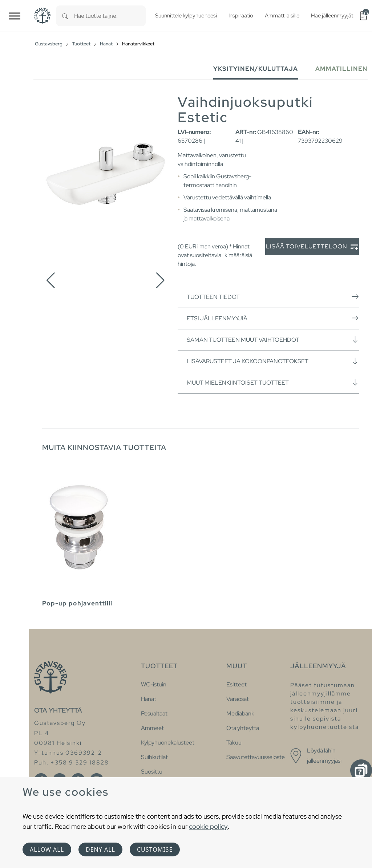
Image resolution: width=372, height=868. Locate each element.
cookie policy (208, 826)
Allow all (47, 849)
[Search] (65, 16)
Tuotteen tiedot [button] (273, 297)
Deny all (100, 849)
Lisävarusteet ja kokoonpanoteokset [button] (273, 361)
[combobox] (110, 16)
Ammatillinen (341, 69)
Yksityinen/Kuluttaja (256, 69)
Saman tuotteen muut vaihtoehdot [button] (273, 340)
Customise (155, 849)
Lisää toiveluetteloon (312, 247)
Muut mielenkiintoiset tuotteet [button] (273, 382)
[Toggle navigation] (15, 16)
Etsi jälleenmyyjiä (273, 318)
